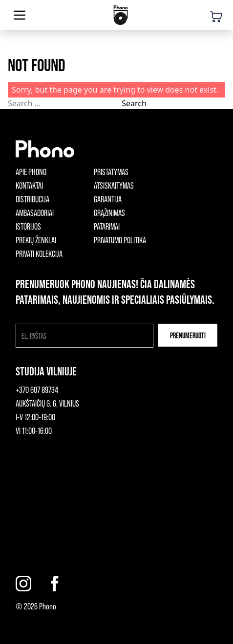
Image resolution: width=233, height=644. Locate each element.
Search (134, 103)
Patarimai (107, 226)
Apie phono (31, 172)
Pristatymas (111, 172)
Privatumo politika (120, 240)
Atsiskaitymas (114, 185)
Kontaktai (29, 185)
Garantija (108, 199)
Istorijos (28, 226)
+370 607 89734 (37, 390)
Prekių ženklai (36, 240)
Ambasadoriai (35, 213)
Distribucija (32, 199)
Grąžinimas (109, 213)
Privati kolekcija (39, 254)
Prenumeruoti (188, 335)
